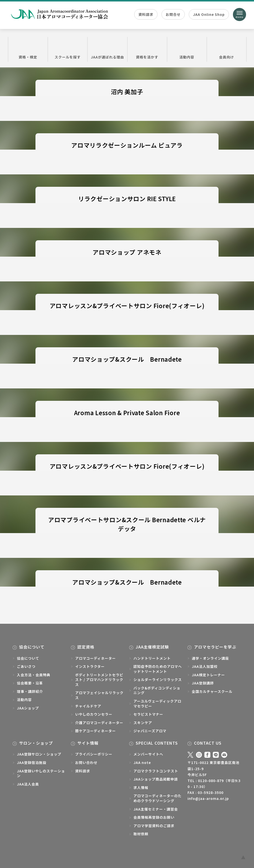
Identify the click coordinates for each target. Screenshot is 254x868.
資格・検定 (28, 49)
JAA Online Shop (209, 14)
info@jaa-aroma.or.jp (208, 798)
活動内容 (187, 49)
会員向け (227, 49)
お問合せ (173, 14)
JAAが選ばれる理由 (107, 49)
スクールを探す (68, 49)
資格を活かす (147, 49)
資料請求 (146, 14)
